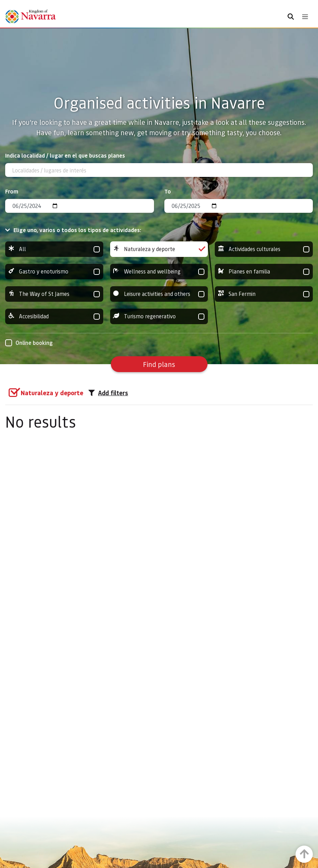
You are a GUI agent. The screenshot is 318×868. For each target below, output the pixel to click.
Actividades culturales (264, 249)
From (12, 191)
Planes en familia (264, 272)
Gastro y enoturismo (54, 272)
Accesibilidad (54, 316)
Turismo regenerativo (159, 316)
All (54, 249)
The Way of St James (54, 294)
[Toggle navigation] (305, 17)
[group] (54, 249)
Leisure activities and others (159, 294)
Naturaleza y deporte (159, 249)
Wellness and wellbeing (159, 272)
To (168, 191)
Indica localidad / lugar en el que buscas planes (65, 155)
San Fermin (264, 294)
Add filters (108, 393)
